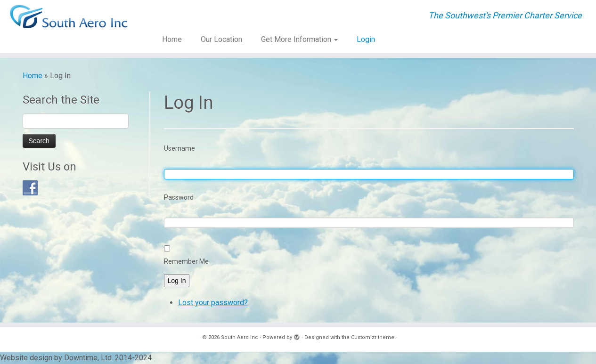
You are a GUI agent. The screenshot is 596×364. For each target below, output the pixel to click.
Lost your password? (213, 303)
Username (180, 148)
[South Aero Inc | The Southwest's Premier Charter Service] (69, 16)
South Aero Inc (240, 337)
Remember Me (186, 261)
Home (172, 39)
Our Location (221, 39)
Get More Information (299, 39)
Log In (177, 281)
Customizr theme (373, 337)
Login (366, 39)
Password (179, 197)
